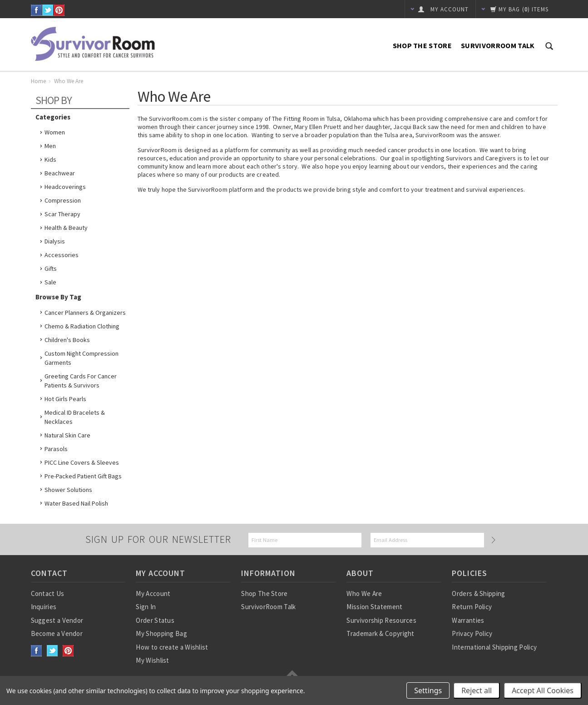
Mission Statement (374, 607)
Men (50, 146)
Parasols (56, 449)
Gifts (51, 268)
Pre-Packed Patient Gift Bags (83, 476)
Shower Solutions (68, 490)
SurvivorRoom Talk (498, 45)
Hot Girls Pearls (65, 399)
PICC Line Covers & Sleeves (82, 462)
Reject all (477, 690)
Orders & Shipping (478, 593)
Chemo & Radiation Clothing (82, 326)
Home (38, 81)
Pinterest (59, 10)
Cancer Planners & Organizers (85, 313)
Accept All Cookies (543, 690)
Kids (50, 159)
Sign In (146, 607)
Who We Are (364, 593)
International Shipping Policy (494, 647)
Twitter (48, 10)
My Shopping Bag (161, 633)
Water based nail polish (76, 503)
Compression (63, 200)
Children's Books (67, 340)
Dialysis (55, 241)
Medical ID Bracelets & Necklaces (75, 417)
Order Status (155, 620)
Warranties (468, 620)
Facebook (37, 10)
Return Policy (472, 607)
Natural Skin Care (67, 435)
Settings (428, 690)
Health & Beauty (66, 228)
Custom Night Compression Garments (82, 358)
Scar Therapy (62, 214)
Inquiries (44, 607)
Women (55, 132)
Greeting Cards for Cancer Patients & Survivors (81, 381)
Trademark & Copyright (380, 633)
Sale (50, 282)
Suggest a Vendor (57, 620)
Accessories (62, 255)
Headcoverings (65, 187)
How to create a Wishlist (172, 647)
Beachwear (60, 173)
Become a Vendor (57, 633)
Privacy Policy (472, 633)
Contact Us (48, 593)
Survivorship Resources (381, 620)
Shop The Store (422, 45)
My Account (153, 593)
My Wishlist (152, 660)
